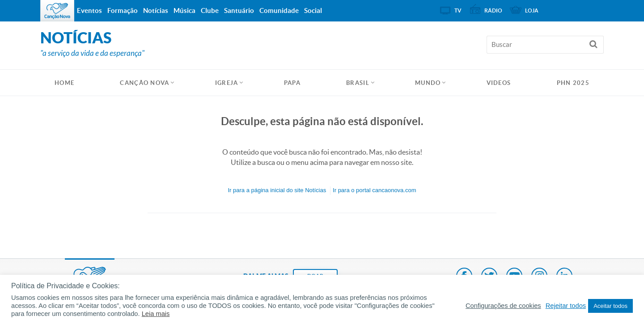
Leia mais (156, 314)
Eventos (89, 11)
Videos (499, 83)
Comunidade (279, 11)
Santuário (239, 11)
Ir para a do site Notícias (277, 190)
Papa (292, 83)
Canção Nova (144, 83)
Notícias (156, 11)
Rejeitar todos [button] (566, 306)
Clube (210, 11)
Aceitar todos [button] (610, 306)
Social (313, 11)
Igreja (227, 83)
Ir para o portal (374, 190)
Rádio (493, 11)
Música (184, 11)
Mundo (428, 83)
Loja (532, 11)
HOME (64, 83)
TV (458, 11)
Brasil (358, 83)
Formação (123, 11)
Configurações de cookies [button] (503, 306)
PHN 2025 (573, 83)
